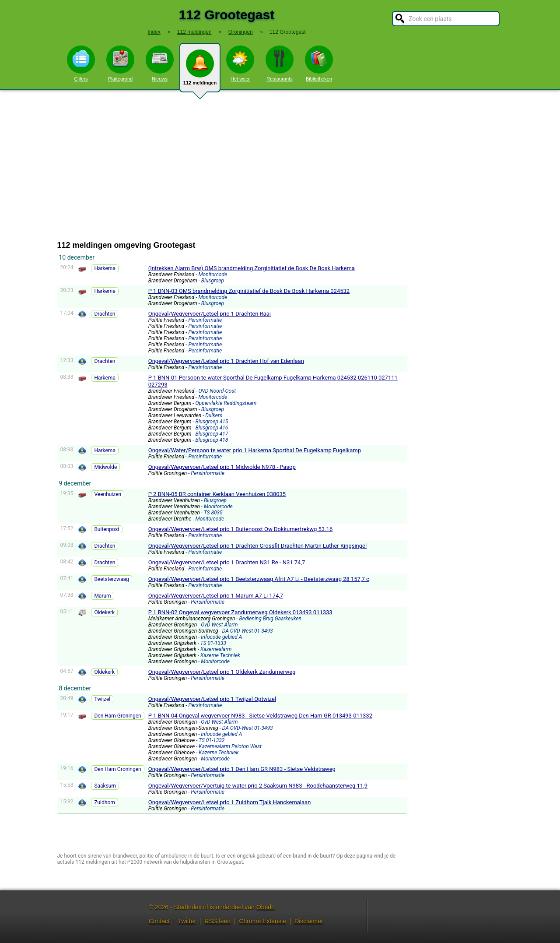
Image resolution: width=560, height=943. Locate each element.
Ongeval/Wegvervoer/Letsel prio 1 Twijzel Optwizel (212, 699)
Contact (159, 921)
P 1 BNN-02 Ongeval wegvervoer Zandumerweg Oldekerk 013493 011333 (240, 612)
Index (154, 32)
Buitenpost (107, 529)
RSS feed (217, 921)
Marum (102, 596)
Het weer (240, 63)
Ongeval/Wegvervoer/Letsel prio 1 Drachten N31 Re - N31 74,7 (227, 562)
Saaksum (105, 786)
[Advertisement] (280, 165)
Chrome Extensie (262, 921)
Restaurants (280, 63)
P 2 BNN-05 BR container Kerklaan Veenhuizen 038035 (217, 494)
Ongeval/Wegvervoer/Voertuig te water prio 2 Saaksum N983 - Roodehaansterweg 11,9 (258, 786)
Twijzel (102, 699)
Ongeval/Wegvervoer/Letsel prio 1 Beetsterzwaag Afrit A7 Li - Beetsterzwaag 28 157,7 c (259, 579)
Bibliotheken (319, 63)
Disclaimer (309, 921)
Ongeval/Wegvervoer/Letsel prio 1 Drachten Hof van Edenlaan (226, 361)
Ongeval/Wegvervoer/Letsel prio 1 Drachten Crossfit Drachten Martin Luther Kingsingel (257, 546)
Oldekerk (104, 612)
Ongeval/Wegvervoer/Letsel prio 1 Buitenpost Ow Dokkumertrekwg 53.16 (241, 529)
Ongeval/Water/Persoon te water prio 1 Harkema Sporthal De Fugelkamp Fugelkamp (255, 450)
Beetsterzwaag (111, 579)
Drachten (105, 314)
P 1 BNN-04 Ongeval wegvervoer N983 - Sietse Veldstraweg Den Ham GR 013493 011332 (260, 716)
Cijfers (81, 63)
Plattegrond (120, 63)
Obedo (266, 907)
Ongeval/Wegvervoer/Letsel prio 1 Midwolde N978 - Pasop (222, 467)
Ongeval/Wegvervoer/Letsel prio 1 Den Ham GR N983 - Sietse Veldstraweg (242, 769)
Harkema (105, 268)
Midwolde (105, 467)
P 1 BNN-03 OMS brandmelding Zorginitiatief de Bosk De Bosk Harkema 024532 (249, 291)
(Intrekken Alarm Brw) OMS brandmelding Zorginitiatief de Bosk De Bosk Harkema (252, 268)
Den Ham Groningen (117, 716)
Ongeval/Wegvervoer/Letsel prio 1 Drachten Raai (210, 314)
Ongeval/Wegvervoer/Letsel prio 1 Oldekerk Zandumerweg (222, 672)
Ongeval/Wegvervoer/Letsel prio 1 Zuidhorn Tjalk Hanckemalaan (230, 802)
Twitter (187, 921)
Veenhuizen (108, 494)
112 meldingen (200, 71)
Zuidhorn (105, 802)
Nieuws (160, 63)
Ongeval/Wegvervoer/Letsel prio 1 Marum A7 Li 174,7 (216, 596)
